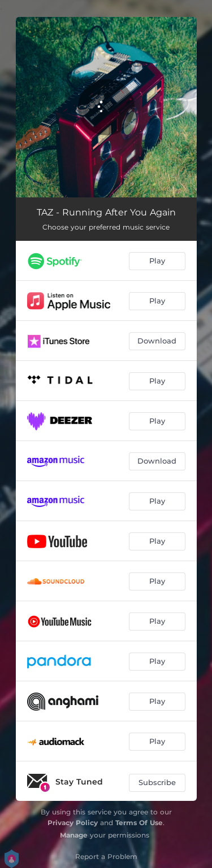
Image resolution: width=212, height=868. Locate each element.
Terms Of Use (139, 823)
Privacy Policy (73, 823)
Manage (74, 835)
